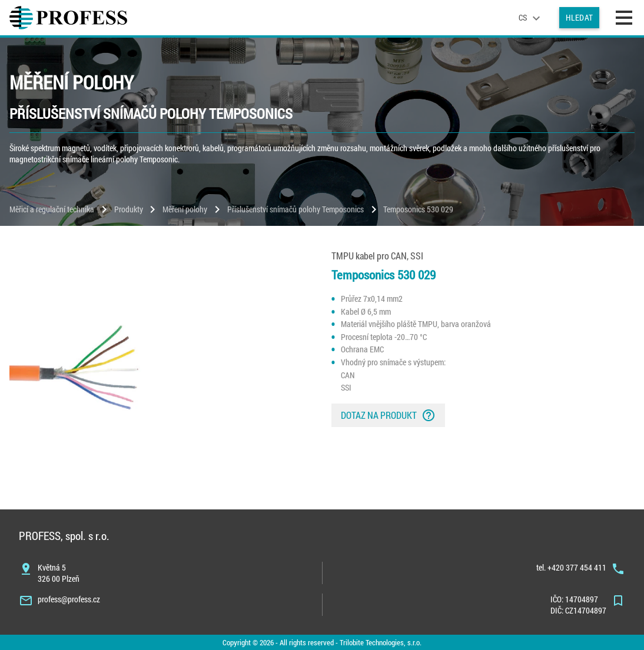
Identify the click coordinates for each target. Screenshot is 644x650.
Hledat (579, 17)
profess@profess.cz (69, 599)
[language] (531, 18)
